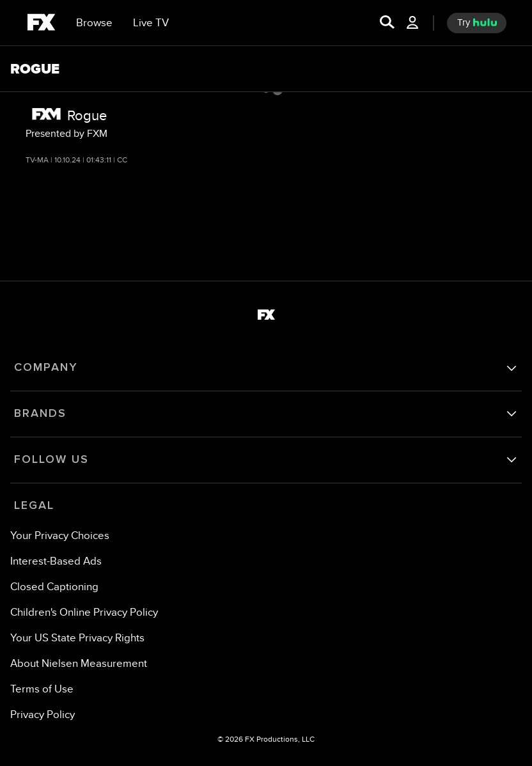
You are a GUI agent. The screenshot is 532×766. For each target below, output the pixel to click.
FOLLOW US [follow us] (51, 460)
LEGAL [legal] (34, 506)
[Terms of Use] (42, 689)
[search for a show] (387, 23)
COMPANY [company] (46, 368)
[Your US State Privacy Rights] (77, 638)
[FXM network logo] (46, 114)
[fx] (41, 24)
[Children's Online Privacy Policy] (84, 612)
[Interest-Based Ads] (56, 561)
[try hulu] (477, 23)
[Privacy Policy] (43, 715)
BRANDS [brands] (40, 414)
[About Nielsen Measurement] (79, 663)
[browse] (94, 23)
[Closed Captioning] (54, 587)
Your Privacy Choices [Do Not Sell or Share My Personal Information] (60, 535)
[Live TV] (151, 23)
